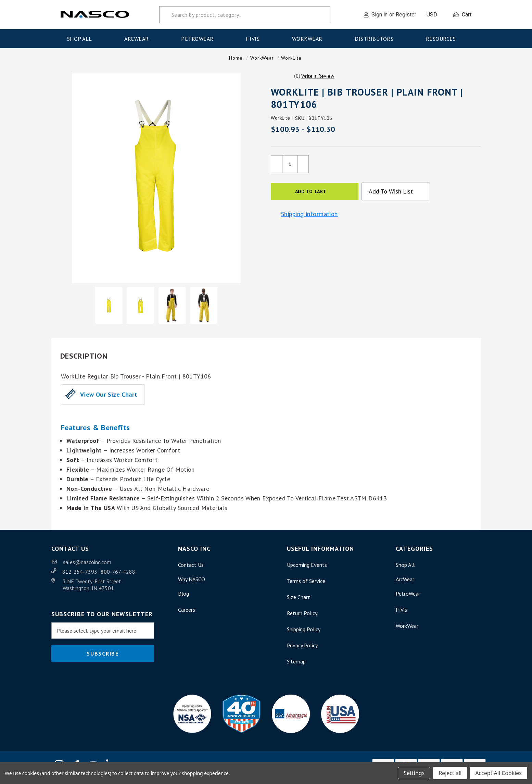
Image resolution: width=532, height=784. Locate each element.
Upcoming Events (307, 568)
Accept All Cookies (498, 773)
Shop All (82, 39)
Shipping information (309, 218)
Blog (183, 597)
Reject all (450, 773)
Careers (187, 613)
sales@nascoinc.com (87, 565)
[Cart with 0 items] (462, 15)
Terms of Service (306, 584)
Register (406, 15)
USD (434, 15)
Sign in (379, 15)
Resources (443, 39)
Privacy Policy (302, 649)
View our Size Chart (109, 398)
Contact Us (191, 568)
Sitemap (296, 665)
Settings (414, 773)
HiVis (255, 39)
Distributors (376, 39)
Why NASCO (192, 583)
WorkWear (309, 39)
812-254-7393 (80, 575)
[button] (318, 79)
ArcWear (139, 39)
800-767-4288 (118, 575)
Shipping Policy (304, 633)
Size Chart (299, 600)
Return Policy (302, 617)
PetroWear (199, 39)
